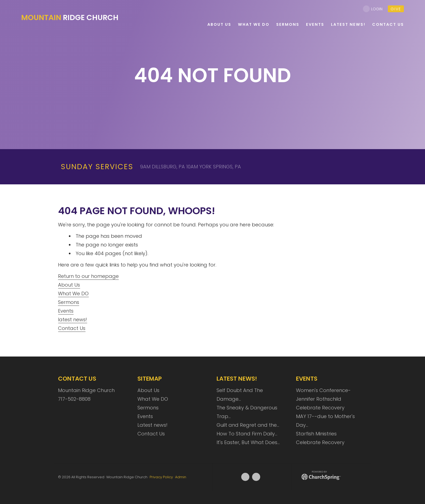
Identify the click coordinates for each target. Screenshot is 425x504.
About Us (69, 285)
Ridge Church (70, 17)
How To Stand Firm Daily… (247, 434)
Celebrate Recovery (320, 408)
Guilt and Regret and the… (248, 425)
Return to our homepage (88, 276)
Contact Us (72, 328)
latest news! (73, 320)
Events (66, 311)
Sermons (69, 302)
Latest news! (152, 425)
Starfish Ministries (316, 434)
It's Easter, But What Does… (248, 442)
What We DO (73, 293)
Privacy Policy (161, 477)
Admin (181, 477)
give (396, 9)
